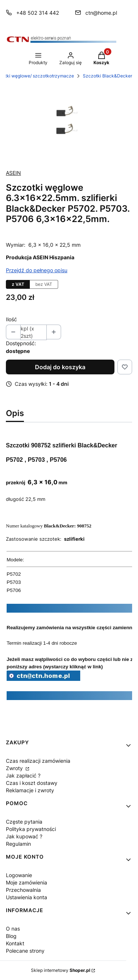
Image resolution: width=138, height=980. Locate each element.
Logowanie (19, 875)
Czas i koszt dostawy (32, 783)
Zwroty (15, 768)
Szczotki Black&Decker (107, 76)
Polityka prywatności (31, 829)
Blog (11, 936)
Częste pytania (24, 822)
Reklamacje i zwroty (30, 790)
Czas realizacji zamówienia (38, 761)
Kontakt (15, 943)
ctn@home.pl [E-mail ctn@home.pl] (101, 13)
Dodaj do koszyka (60, 367)
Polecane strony (25, 951)
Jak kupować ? (24, 836)
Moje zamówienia (26, 882)
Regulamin (18, 844)
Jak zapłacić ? (23, 775)
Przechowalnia (23, 890)
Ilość (11, 319)
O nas (13, 929)
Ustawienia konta (26, 897)
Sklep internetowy (61, 970)
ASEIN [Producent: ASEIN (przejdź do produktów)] (13, 173)
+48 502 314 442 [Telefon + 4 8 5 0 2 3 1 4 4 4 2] (38, 13)
